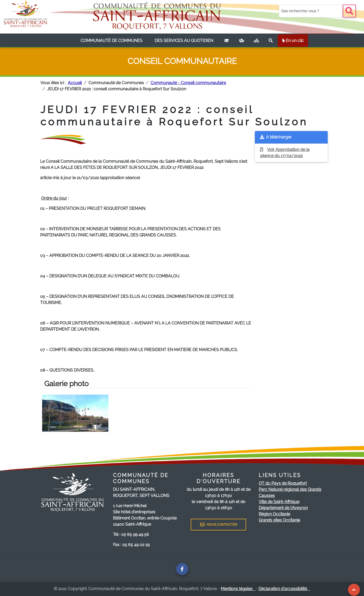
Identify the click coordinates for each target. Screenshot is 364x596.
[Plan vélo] (256, 41)
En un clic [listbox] (293, 41)
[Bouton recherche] (349, 11)
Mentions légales (238, 589)
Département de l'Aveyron (283, 508)
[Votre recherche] (311, 11)
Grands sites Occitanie (279, 520)
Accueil (75, 83)
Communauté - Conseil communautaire (188, 83)
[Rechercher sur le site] (271, 41)
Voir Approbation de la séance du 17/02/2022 (285, 153)
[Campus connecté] (227, 41)
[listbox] (111, 41)
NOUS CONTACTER (219, 524)
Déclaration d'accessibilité (284, 589)
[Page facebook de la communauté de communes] (182, 569)
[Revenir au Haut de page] (354, 590)
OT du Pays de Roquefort (283, 483)
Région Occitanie (274, 514)
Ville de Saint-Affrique (279, 502)
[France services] (242, 41)
